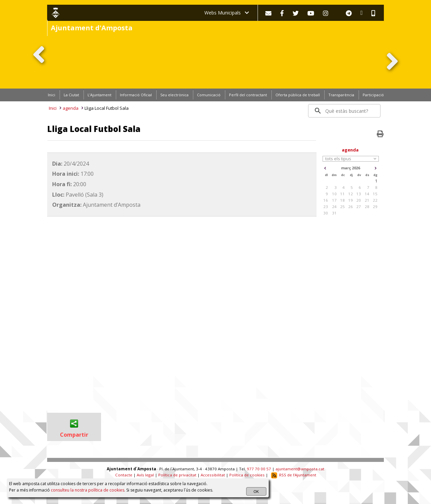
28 (367, 207)
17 (334, 200)
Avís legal (145, 475)
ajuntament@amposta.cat (300, 469)
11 (342, 194)
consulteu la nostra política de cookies (88, 490)
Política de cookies (247, 475)
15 (375, 194)
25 (342, 207)
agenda (71, 108)
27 (359, 207)
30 (326, 213)
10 (334, 194)
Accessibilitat (213, 475)
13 (359, 194)
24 (334, 207)
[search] (345, 111)
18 (342, 200)
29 (375, 207)
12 (351, 194)
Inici (53, 108)
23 (326, 207)
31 (334, 213)
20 (359, 200)
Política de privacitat (177, 475)
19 (351, 200)
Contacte (124, 475)
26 (351, 207)
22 (375, 200)
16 (326, 200)
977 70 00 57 (259, 469)
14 (367, 194)
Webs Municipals (227, 13)
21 (367, 200)
